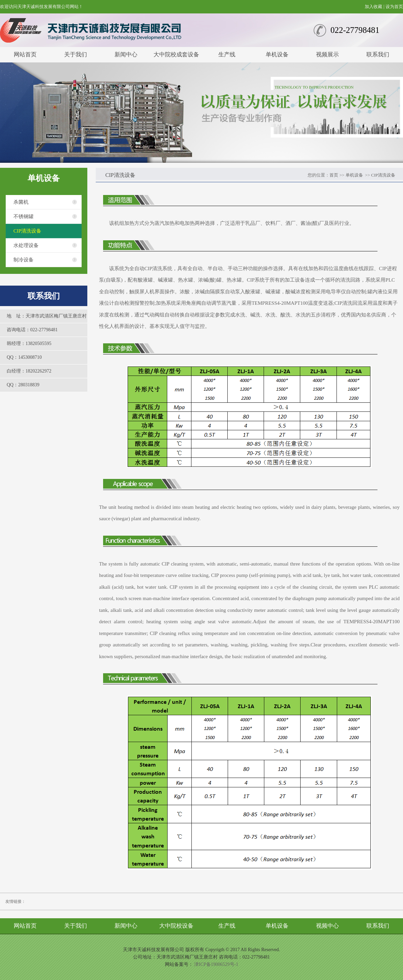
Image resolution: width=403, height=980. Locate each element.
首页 (334, 175)
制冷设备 (24, 260)
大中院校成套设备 (176, 55)
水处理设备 (26, 245)
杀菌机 (21, 202)
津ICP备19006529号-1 (216, 964)
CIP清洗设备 (27, 231)
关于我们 (76, 55)
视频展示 (327, 55)
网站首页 (25, 55)
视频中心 (327, 926)
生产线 (227, 55)
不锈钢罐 (24, 216)
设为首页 (394, 7)
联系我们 (378, 55)
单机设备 (277, 55)
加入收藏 (373, 7)
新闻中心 (126, 55)
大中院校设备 (176, 926)
